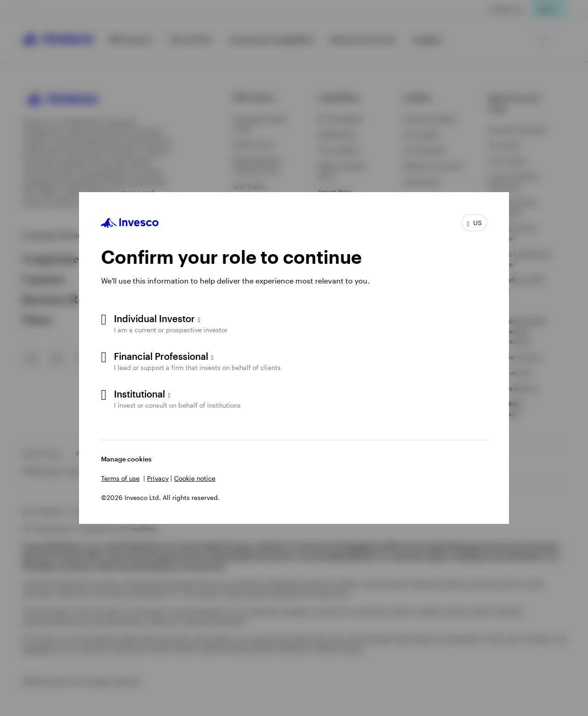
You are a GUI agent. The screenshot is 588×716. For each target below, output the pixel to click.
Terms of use (120, 478)
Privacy (158, 478)
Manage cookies (126, 459)
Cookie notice (195, 478)
